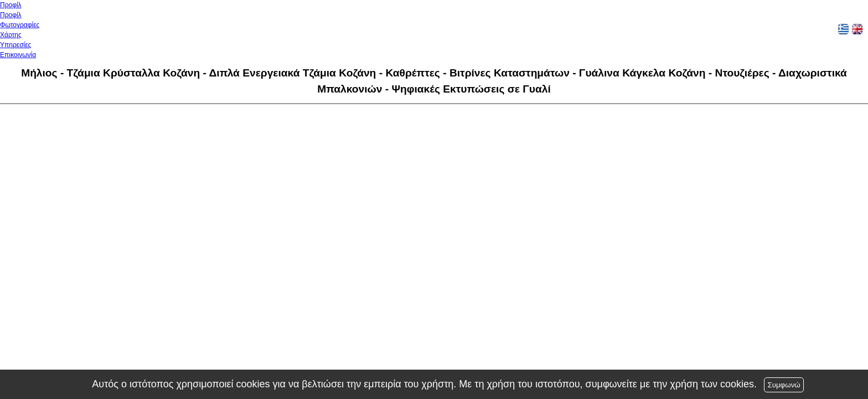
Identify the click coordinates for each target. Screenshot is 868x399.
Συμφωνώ (784, 385)
